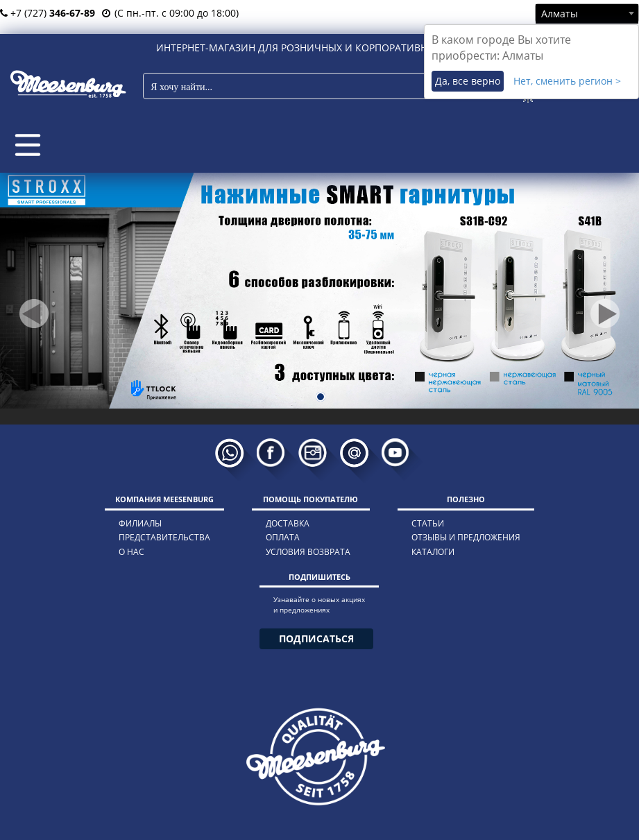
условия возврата (308, 552)
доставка (288, 523)
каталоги (433, 552)
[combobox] (587, 13)
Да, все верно (468, 81)
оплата (283, 537)
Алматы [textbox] (560, 14)
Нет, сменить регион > (567, 81)
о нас (131, 552)
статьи (428, 523)
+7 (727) (48, 13)
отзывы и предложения (466, 537)
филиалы (140, 523)
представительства (164, 537)
